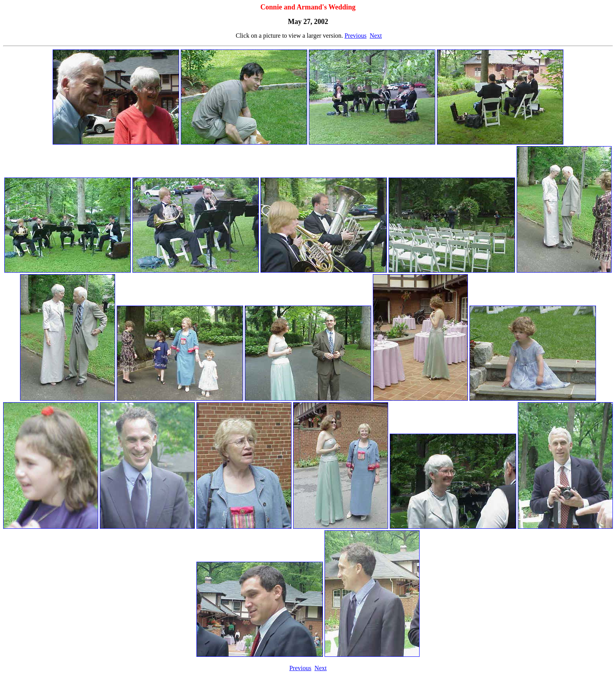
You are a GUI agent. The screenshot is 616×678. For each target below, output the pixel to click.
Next (376, 36)
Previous (356, 36)
